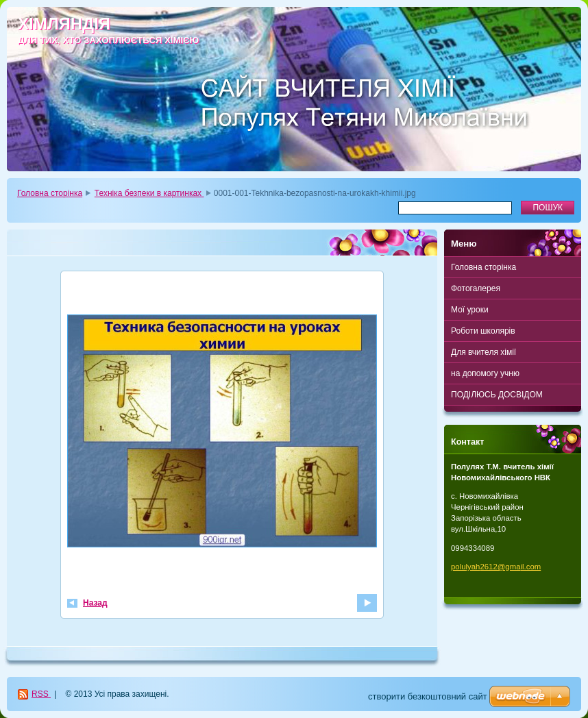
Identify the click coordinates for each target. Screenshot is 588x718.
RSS (41, 694)
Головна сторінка (50, 193)
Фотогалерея (476, 288)
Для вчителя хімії (483, 352)
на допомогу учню (485, 373)
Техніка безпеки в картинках (149, 193)
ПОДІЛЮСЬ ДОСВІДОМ (497, 395)
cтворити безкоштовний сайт (428, 696)
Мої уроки (470, 310)
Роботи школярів (483, 331)
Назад (95, 603)
